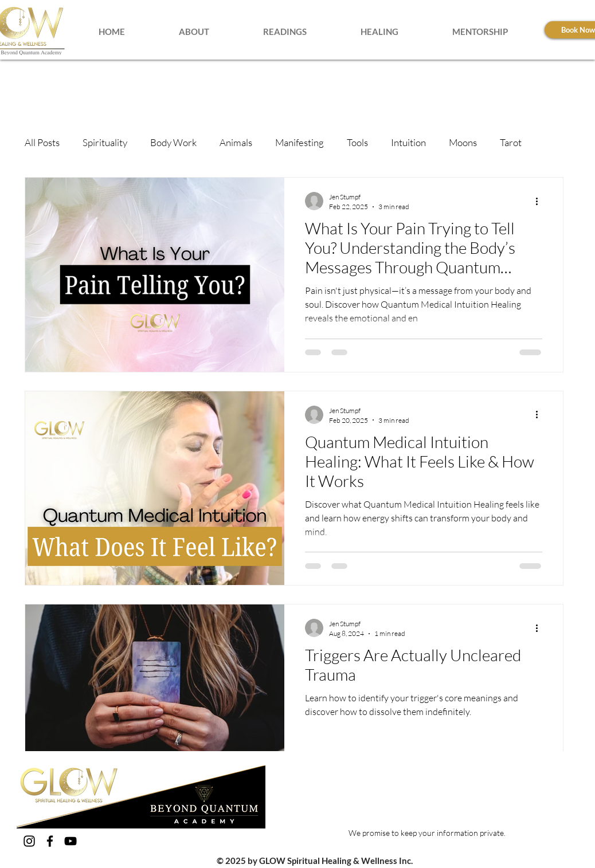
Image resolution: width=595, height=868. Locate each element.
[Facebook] (50, 841)
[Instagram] (29, 841)
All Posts (42, 142)
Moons (463, 142)
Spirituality (105, 142)
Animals (236, 142)
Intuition (408, 142)
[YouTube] (71, 841)
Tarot (511, 142)
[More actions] (541, 201)
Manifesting (300, 142)
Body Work (173, 142)
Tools (357, 142)
